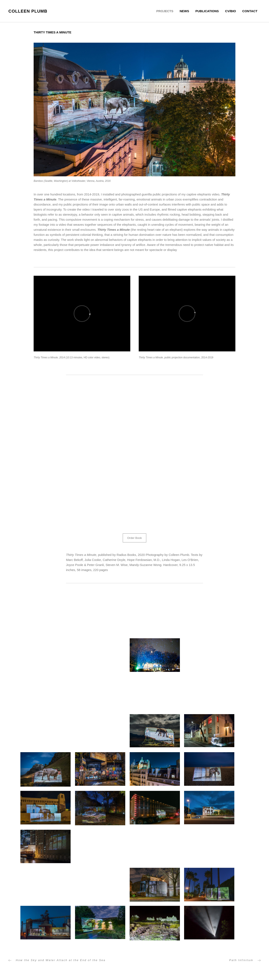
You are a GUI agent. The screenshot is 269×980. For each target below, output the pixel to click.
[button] (135, 538)
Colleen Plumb (28, 11)
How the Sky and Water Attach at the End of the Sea (61, 961)
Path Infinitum (241, 961)
